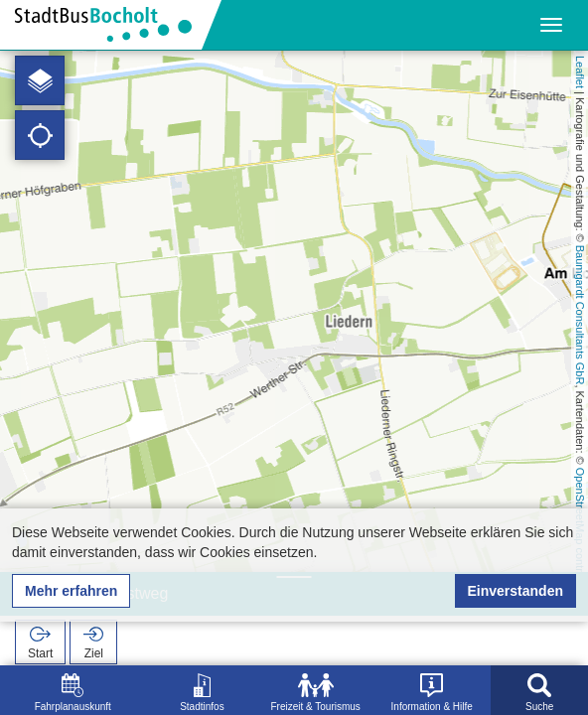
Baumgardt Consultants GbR (580, 315)
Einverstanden (515, 591)
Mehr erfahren (71, 591)
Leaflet (580, 72)
